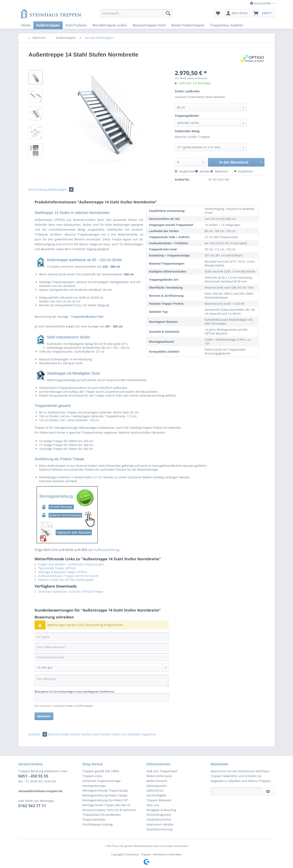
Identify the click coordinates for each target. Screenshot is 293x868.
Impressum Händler (160, 824)
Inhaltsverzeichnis (159, 819)
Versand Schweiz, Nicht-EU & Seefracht (109, 810)
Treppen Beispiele (159, 800)
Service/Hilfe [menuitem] (261, 3)
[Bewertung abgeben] (102, 667)
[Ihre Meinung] (102, 681)
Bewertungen (61, 189)
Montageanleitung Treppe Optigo (105, 790)
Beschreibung (38, 189)
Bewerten (220, 171)
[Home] (26, 25)
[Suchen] (168, 13)
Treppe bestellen (94, 819)
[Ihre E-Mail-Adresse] (102, 647)
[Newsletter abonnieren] (268, 792)
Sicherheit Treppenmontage (102, 781)
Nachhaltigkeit (156, 795)
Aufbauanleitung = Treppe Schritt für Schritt (67, 576)
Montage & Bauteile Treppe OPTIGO (61, 572)
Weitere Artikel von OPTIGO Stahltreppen (64, 580)
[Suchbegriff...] (136, 13)
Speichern (44, 716)
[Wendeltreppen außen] (110, 25)
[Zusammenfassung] (102, 657)
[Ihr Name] (102, 637)
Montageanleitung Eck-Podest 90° (105, 800)
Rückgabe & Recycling (161, 810)
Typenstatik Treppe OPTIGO (55, 568)
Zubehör (38, 734)
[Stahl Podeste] (76, 25)
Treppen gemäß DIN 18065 (101, 771)
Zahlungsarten (156, 786)
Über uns (153, 805)
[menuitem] (136, 15)
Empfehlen (244, 171)
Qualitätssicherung (160, 829)
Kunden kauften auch (85, 734)
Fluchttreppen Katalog (98, 824)
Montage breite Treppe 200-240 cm (106, 805)
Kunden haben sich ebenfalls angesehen (128, 734)
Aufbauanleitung (107, 550)
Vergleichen (185, 171)
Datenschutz (155, 790)
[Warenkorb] (263, 13)
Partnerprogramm (159, 815)
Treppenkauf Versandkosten (102, 815)
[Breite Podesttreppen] (188, 25)
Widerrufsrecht (157, 781)
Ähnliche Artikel (59, 734)
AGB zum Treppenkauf (162, 771)
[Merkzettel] (218, 13)
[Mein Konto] (237, 13)
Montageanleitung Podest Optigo (105, 795)
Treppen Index (92, 776)
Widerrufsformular (159, 776)
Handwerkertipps (94, 786)
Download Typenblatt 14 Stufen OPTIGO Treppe (69, 592)
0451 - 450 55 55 (33, 776)
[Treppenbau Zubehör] (227, 25)
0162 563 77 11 (32, 806)
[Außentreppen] (48, 25)
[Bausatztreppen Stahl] (149, 25)
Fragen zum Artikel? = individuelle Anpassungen (69, 564)
